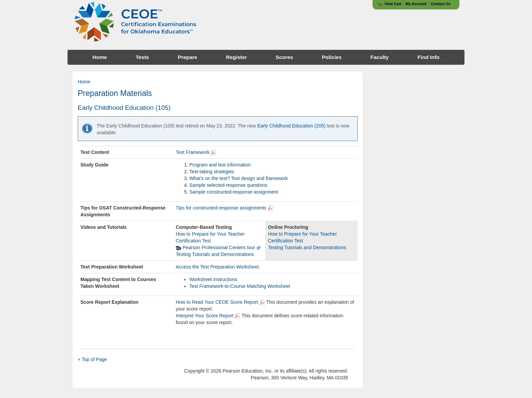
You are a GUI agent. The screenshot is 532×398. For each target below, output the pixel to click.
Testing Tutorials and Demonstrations (215, 254)
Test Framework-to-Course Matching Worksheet (240, 286)
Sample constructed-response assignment (234, 192)
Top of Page (94, 359)
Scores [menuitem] (284, 57)
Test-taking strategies (212, 172)
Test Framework (193, 152)
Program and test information (220, 165)
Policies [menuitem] (332, 57)
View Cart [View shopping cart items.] (389, 4)
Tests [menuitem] (142, 57)
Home (84, 82)
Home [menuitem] (100, 57)
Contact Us (441, 4)
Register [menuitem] (236, 57)
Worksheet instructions (213, 279)
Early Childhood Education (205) (291, 126)
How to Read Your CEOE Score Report (217, 302)
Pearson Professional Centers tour (218, 247)
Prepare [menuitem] (187, 57)
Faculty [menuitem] (380, 57)
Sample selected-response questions (228, 185)
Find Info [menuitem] (429, 57)
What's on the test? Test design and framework (239, 178)
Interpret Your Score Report (205, 316)
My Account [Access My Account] (416, 4)
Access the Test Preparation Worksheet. (218, 267)
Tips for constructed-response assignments (221, 208)
